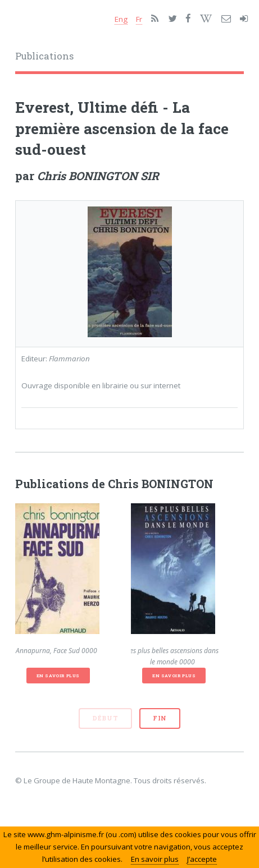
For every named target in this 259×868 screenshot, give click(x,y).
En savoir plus (58, 676)
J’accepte (202, 859)
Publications (44, 56)
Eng (121, 19)
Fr (139, 19)
